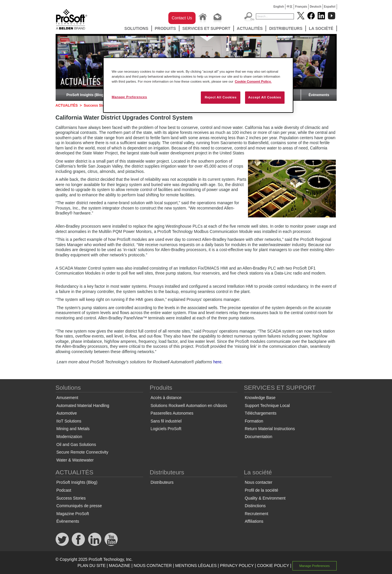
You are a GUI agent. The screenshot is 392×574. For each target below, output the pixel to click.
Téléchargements (261, 413)
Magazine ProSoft (73, 514)
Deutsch (315, 7)
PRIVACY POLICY (237, 566)
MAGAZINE (120, 566)
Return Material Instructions (270, 429)
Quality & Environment (265, 498)
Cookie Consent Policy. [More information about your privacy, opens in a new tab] (253, 81)
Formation (254, 421)
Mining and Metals (73, 429)
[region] (198, 85)
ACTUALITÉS (250, 28)
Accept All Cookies (265, 97)
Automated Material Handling (83, 406)
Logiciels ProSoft (166, 429)
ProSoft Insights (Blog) (86, 95)
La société (321, 28)
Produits (165, 28)
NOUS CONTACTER (153, 566)
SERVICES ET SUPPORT (206, 28)
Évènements (319, 95)
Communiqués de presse (79, 506)
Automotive (67, 413)
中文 (290, 7)
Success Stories (97, 105)
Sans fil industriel (166, 421)
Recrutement (256, 514)
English (279, 7)
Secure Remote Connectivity (82, 452)
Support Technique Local (267, 406)
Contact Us (182, 18)
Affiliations (254, 521)
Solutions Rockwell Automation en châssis (189, 406)
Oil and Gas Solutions (76, 444)
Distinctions (255, 506)
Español (330, 7)
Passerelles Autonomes (172, 413)
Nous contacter (259, 482)
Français (301, 7)
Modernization (69, 437)
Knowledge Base (260, 398)
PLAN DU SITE (92, 566)
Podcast (64, 490)
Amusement (67, 398)
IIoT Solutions (69, 421)
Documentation (259, 437)
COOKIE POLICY (273, 566)
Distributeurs (286, 28)
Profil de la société (261, 490)
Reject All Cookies (221, 97)
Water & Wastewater (75, 460)
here (217, 362)
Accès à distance (166, 398)
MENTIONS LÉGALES (196, 566)
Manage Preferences (314, 566)
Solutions (136, 28)
